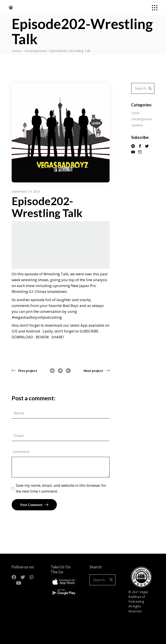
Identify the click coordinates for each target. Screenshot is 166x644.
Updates (137, 125)
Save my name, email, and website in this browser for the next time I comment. (61, 488)
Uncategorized (35, 51)
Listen (135, 113)
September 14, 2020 (26, 191)
